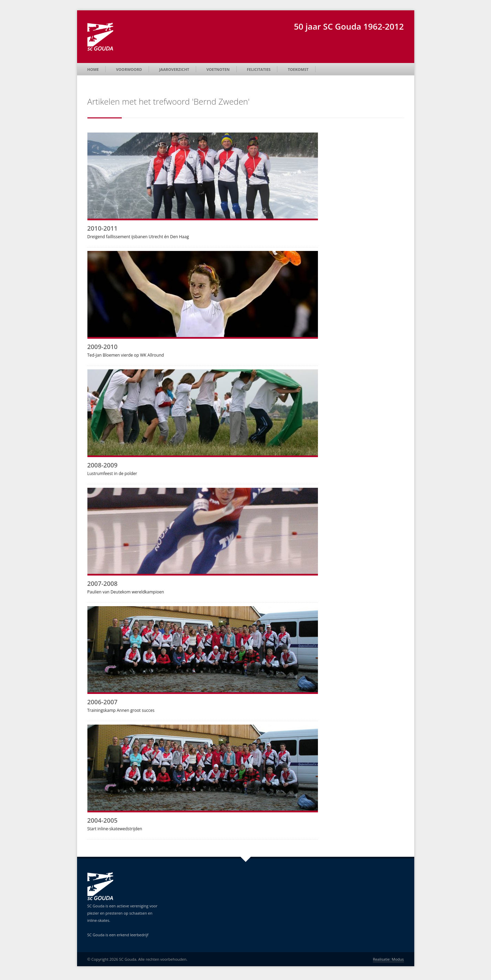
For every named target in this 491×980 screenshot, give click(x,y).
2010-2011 (103, 228)
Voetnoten (218, 69)
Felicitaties (259, 69)
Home (93, 69)
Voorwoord (129, 69)
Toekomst (298, 69)
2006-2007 (103, 702)
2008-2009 (103, 465)
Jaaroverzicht (174, 69)
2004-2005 (103, 820)
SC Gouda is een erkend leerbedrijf (118, 935)
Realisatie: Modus (388, 959)
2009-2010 (103, 347)
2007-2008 (103, 583)
